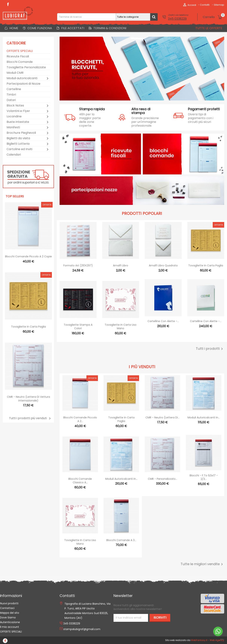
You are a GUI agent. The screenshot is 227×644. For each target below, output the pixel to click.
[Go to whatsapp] (218, 631)
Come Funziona (39, 28)
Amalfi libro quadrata (163, 265)
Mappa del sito (10, 613)
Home (13, 28)
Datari (11, 100)
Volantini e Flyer (18, 111)
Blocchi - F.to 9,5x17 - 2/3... (204, 477)
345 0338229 (177, 19)
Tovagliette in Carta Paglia (28, 327)
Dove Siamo (8, 617)
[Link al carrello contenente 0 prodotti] (213, 17)
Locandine (14, 117)
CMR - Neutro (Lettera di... (162, 417)
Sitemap (219, 5)
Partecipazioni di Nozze (23, 84)
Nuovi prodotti (9, 603)
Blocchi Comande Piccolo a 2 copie (28, 256)
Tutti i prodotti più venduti (31, 418)
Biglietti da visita (18, 138)
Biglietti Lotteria (18, 144)
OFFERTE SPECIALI (20, 51)
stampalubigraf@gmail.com (82, 629)
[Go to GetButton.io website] (218, 639)
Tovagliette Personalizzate (26, 67)
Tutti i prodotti (210, 349)
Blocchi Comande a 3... (121, 540)
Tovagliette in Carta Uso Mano (121, 327)
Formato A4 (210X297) (78, 265)
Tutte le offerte (208, 28)
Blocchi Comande (20, 62)
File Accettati (72, 28)
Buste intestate (18, 122)
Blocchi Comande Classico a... (80, 481)
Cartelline (14, 89)
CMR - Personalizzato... (163, 479)
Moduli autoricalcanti (22, 78)
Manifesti (13, 127)
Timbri (11, 95)
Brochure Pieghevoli (21, 133)
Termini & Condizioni (109, 28)
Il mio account (9, 627)
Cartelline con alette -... (163, 321)
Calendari (14, 155)
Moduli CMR (15, 73)
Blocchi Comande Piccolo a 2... (80, 419)
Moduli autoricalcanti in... (204, 417)
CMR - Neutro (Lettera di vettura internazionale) (28, 399)
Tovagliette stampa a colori (78, 327)
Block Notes (15, 106)
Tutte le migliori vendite (202, 564)
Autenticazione (10, 622)
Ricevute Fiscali (18, 57)
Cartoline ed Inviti (19, 149)
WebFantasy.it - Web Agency (208, 640)
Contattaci (7, 608)
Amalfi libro (121, 265)
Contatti (205, 5)
